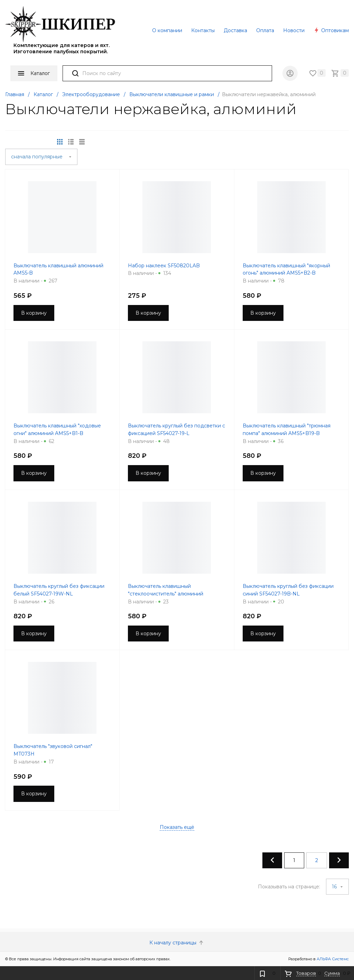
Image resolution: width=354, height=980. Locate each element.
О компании (167, 30)
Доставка (235, 30)
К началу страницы (177, 943)
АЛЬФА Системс (332, 959)
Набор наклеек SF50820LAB (164, 266)
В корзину (34, 313)
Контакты (203, 30)
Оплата (265, 30)
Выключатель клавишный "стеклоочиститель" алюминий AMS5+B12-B (166, 594)
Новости (294, 30)
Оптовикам (331, 30)
